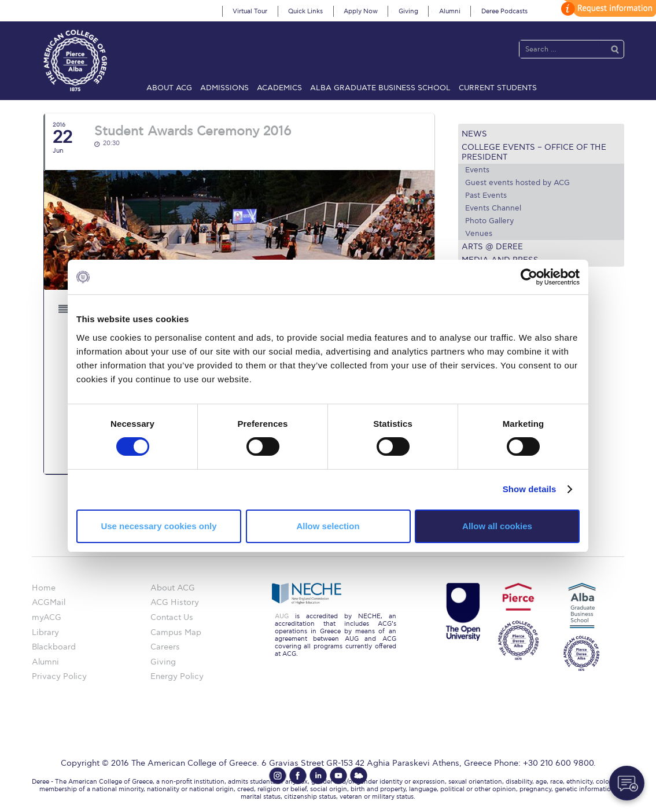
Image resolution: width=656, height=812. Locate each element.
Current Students (498, 88)
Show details (530, 489)
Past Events (486, 195)
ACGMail (49, 602)
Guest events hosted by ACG (517, 183)
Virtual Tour (250, 11)
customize (607, 8)
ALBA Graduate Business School (380, 88)
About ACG (169, 88)
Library (45, 632)
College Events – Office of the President (534, 152)
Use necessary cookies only (159, 526)
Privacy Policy (59, 676)
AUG (282, 616)
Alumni (450, 11)
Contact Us (172, 617)
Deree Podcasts (504, 11)
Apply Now (361, 11)
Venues (479, 234)
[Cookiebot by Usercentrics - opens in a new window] (529, 277)
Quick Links (305, 11)
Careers (165, 647)
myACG (47, 617)
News (474, 134)
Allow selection (328, 526)
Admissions (224, 88)
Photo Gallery (489, 221)
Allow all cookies (497, 526)
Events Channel (493, 208)
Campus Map (176, 632)
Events (477, 170)
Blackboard (54, 647)
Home (44, 588)
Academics (279, 88)
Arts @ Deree (492, 247)
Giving (408, 11)
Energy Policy (177, 676)
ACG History (175, 602)
